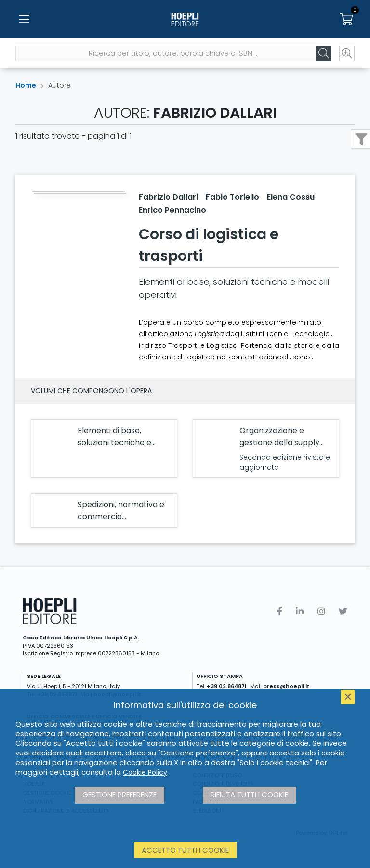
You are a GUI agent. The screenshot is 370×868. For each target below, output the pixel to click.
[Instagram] (321, 611)
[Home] (185, 19)
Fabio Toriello (232, 197)
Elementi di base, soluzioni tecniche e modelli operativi (114, 442)
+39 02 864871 (227, 686)
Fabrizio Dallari (168, 197)
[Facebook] (280, 611)
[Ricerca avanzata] (347, 53)
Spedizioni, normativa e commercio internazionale (121, 517)
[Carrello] (346, 19)
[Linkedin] (300, 611)
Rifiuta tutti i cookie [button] (249, 795)
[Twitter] (343, 611)
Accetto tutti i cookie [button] (185, 850)
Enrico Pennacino (172, 210)
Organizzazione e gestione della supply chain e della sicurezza (282, 442)
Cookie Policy (145, 772)
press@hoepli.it (286, 686)
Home (26, 85)
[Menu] (24, 19)
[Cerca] (324, 53)
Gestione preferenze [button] (119, 795)
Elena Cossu (291, 197)
